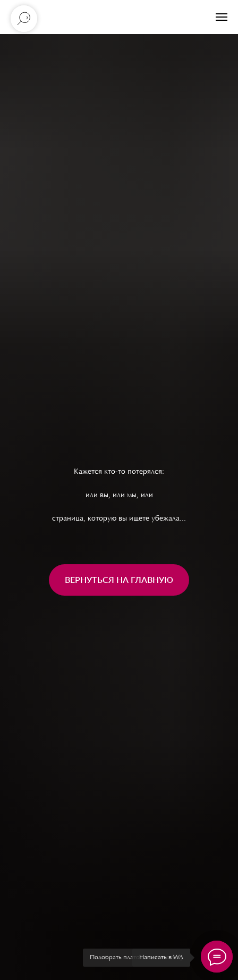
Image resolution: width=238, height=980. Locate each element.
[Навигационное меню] (222, 17)
